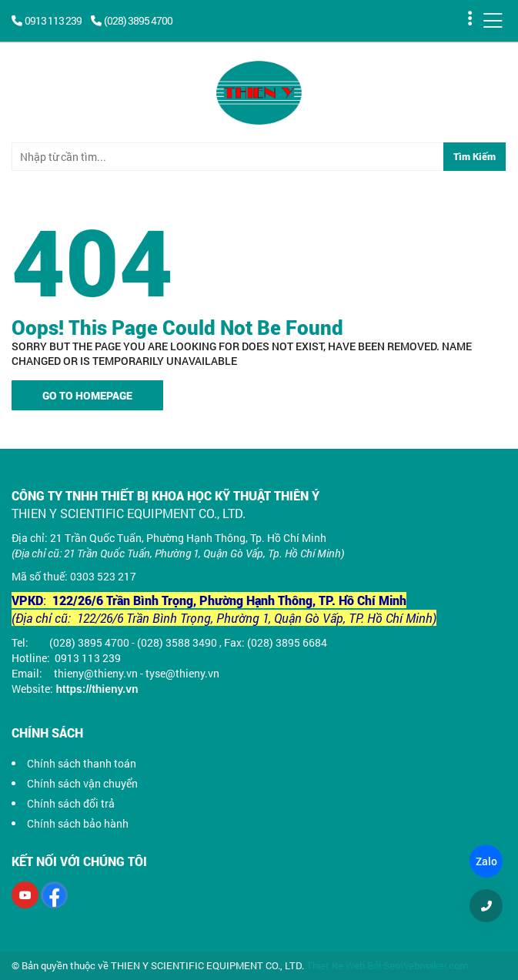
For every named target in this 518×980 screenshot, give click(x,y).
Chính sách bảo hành (78, 823)
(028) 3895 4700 (132, 20)
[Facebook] (54, 895)
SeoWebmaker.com (426, 966)
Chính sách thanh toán (82, 763)
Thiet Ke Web (336, 966)
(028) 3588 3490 (177, 642)
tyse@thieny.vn (182, 673)
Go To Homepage (87, 395)
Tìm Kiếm (475, 156)
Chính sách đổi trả (71, 803)
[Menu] (493, 21)
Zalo (486, 861)
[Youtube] (25, 895)
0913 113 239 (47, 20)
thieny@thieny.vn (96, 673)
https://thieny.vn (97, 689)
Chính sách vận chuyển (82, 783)
